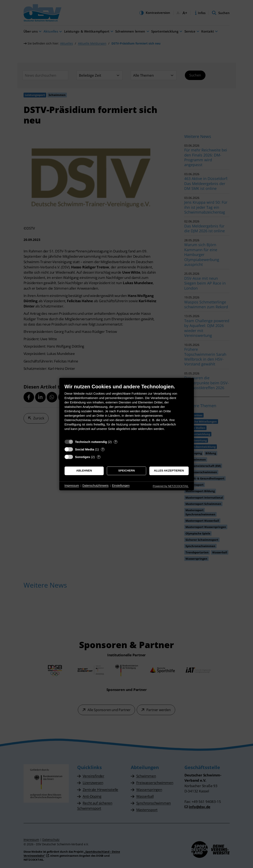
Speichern (126, 471)
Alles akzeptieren (169, 471)
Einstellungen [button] (121, 486)
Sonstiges (83, 457)
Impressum (72, 486)
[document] (127, 410)
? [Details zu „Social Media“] (103, 449)
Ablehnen (84, 471)
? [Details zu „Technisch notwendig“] (116, 442)
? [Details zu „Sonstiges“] (99, 457)
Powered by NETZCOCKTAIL (171, 486)
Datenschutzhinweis (96, 486)
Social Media (85, 449)
